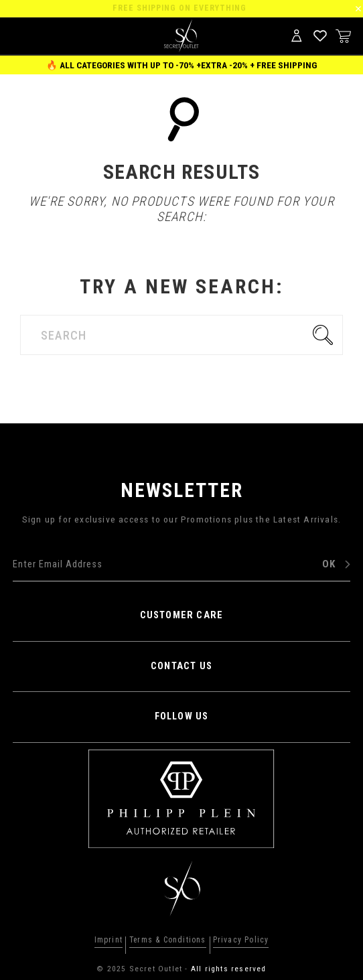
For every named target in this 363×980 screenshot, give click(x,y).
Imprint (108, 940)
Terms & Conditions (168, 940)
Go (326, 335)
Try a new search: (182, 286)
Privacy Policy (241, 940)
